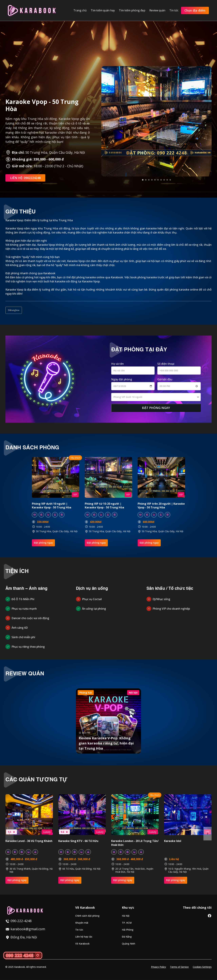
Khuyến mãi (82, 923)
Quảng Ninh (129, 944)
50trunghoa (14, 310)
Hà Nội (126, 916)
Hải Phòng (128, 930)
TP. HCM (127, 923)
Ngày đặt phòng (122, 379)
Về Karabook (82, 944)
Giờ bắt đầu (165, 379)
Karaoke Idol (173, 841)
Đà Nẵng (127, 937)
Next (208, 834)
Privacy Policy (159, 967)
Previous (9, 834)
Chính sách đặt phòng (87, 916)
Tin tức (79, 930)
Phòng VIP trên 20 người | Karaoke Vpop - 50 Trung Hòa (161, 506)
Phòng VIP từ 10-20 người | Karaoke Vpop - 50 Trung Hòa (104, 506)
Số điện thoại (166, 364)
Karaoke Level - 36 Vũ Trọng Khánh (29, 841)
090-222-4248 (21, 921)
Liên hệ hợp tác (84, 937)
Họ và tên (117, 364)
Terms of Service (179, 967)
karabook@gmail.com (28, 929)
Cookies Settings (202, 967)
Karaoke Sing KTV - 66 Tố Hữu (78, 841)
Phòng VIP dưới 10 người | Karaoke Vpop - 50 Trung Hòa (52, 506)
